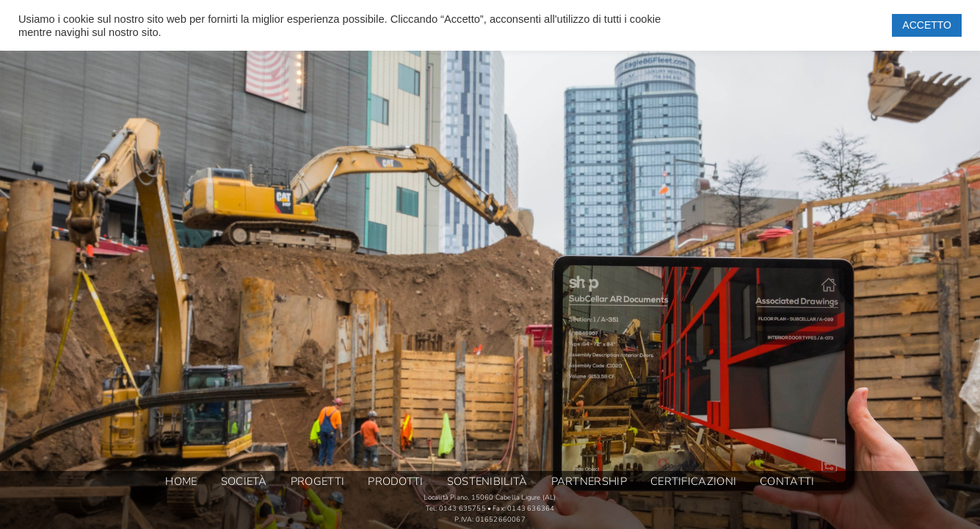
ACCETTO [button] (927, 25)
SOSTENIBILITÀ (487, 482)
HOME (181, 482)
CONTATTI (787, 482)
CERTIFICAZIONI (693, 482)
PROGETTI (317, 482)
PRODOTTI (395, 482)
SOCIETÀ (244, 482)
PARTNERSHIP (589, 482)
